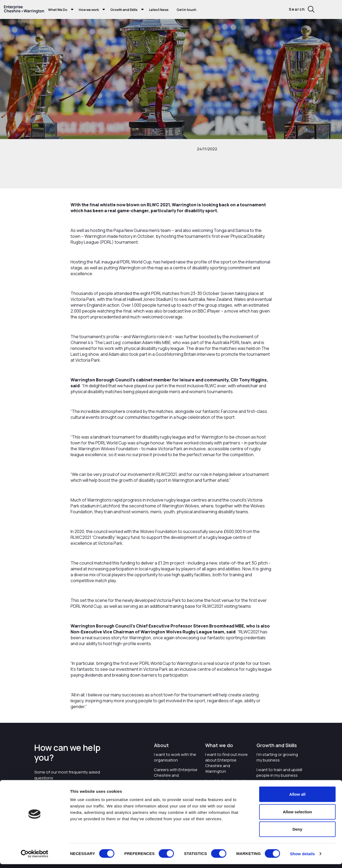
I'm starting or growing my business (277, 757)
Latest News (159, 10)
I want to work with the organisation (175, 757)
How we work (89, 10)
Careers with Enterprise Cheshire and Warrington (176, 775)
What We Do (58, 10)
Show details (302, 857)
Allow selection (297, 816)
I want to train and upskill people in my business (279, 772)
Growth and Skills (124, 10)
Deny (298, 833)
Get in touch (186, 10)
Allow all (298, 798)
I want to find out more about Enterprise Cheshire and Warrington (226, 763)
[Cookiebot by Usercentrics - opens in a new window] (35, 858)
